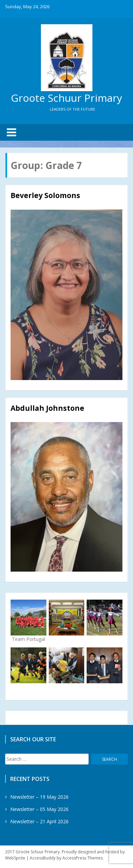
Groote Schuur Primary (66, 98)
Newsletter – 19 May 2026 (39, 797)
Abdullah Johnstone (47, 408)
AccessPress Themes (83, 858)
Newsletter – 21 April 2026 (39, 821)
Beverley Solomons (45, 195)
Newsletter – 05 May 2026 (39, 809)
